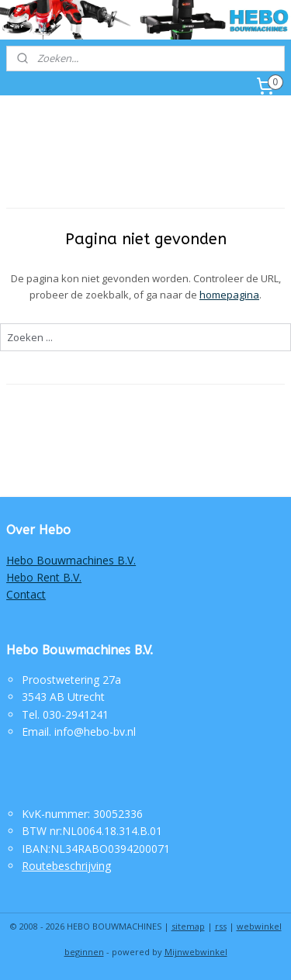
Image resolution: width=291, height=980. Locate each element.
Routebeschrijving (66, 866)
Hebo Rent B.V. (44, 577)
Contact (26, 594)
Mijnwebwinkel (196, 952)
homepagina (229, 295)
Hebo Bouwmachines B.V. (71, 560)
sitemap (188, 926)
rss (221, 926)
